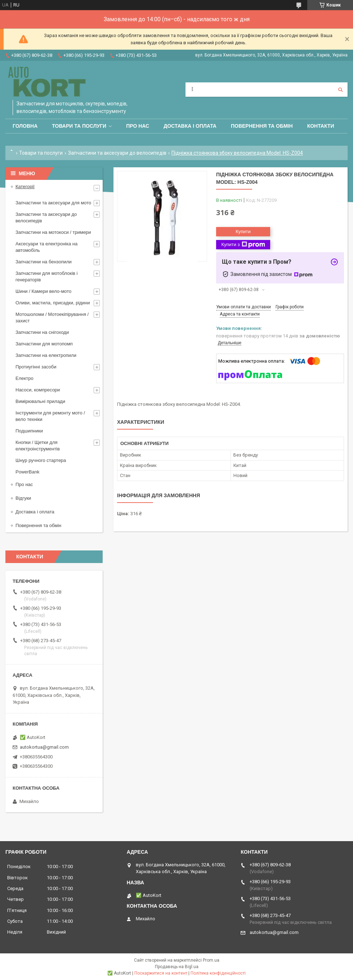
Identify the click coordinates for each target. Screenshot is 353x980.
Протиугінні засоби (36, 367)
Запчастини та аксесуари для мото (53, 203)
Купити (243, 232)
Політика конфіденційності (218, 973)
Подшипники (29, 431)
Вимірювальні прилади (40, 401)
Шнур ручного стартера (41, 460)
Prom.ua (211, 960)
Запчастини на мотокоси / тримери (53, 232)
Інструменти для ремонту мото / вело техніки (50, 416)
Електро (24, 378)
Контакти (321, 126)
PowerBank (27, 472)
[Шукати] (340, 90)
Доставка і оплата (190, 126)
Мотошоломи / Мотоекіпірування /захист (52, 317)
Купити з (243, 245)
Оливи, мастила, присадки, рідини (53, 303)
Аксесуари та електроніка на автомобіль (46, 247)
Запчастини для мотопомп (44, 344)
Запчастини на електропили (46, 355)
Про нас (138, 126)
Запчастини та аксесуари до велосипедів (117, 153)
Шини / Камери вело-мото (43, 291)
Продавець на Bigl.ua (177, 967)
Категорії (25, 187)
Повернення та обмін (262, 126)
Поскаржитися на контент (161, 973)
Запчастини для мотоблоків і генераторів (46, 276)
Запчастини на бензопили (44, 262)
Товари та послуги (79, 126)
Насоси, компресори (38, 390)
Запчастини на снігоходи (42, 332)
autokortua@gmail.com (44, 747)
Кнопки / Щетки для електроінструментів (38, 446)
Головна (25, 126)
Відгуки (23, 498)
